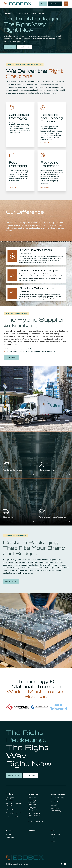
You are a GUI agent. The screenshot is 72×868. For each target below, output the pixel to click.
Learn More (10, 47)
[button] (66, 4)
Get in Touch (55, 4)
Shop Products (24, 47)
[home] (18, 4)
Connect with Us (12, 357)
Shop (43, 4)
